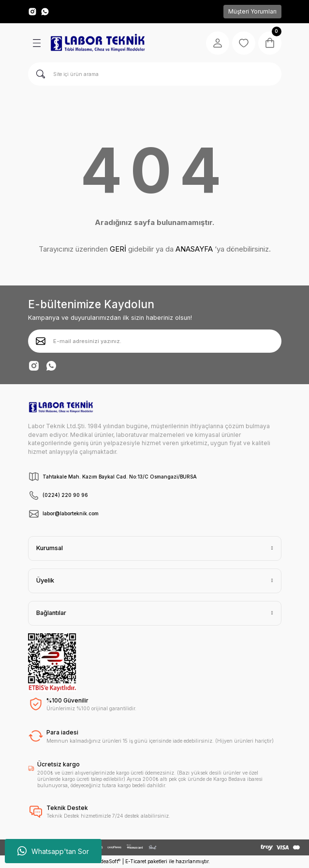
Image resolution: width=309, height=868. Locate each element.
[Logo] (98, 43)
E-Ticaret (136, 861)
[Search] (155, 74)
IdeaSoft (110, 861)
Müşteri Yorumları (252, 11)
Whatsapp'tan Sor (53, 851)
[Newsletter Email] (155, 341)
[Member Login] (218, 43)
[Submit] (41, 341)
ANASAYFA (194, 249)
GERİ (118, 249)
